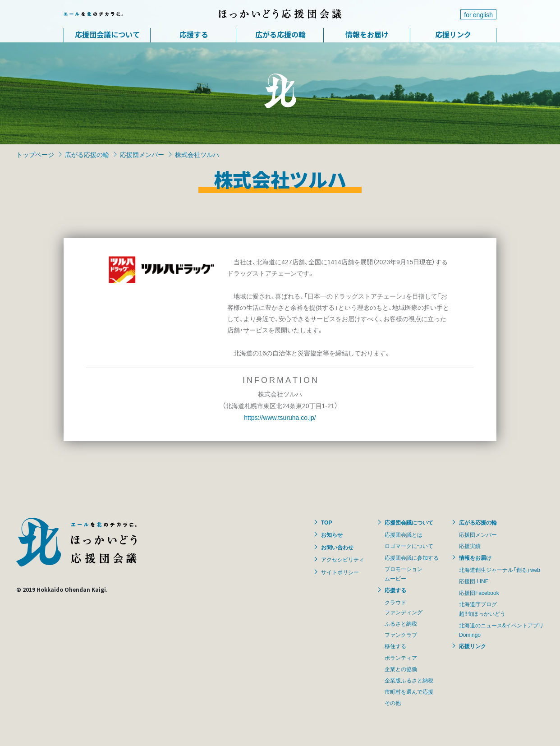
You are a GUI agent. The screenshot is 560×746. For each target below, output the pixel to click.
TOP (326, 522)
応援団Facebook (479, 593)
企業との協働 (401, 669)
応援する (194, 34)
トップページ (35, 154)
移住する (395, 646)
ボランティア (401, 658)
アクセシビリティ (343, 559)
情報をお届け (367, 34)
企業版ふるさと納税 (409, 680)
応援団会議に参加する (412, 557)
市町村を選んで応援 (409, 691)
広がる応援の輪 (280, 34)
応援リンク (453, 34)
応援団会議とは (404, 534)
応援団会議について (107, 34)
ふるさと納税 (401, 623)
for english (478, 14)
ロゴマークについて (409, 546)
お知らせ (332, 534)
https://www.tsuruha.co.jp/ (280, 417)
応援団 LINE (474, 581)
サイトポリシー (340, 572)
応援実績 (470, 546)
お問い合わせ (337, 547)
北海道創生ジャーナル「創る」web (500, 570)
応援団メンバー (142, 154)
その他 (393, 703)
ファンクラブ (401, 635)
